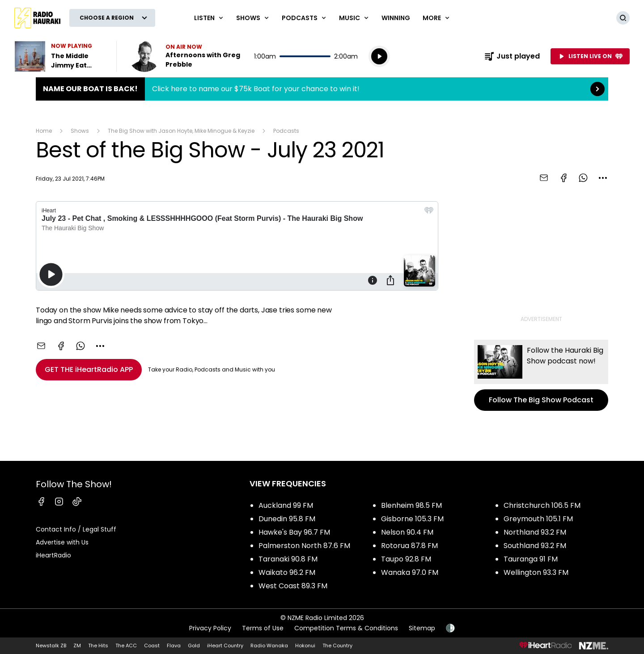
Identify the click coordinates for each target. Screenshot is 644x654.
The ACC (126, 646)
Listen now (186, 56)
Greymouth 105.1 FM (538, 519)
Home (44, 131)
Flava (174, 646)
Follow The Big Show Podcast (541, 375)
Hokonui (305, 646)
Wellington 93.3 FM (536, 572)
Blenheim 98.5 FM (411, 505)
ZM (77, 646)
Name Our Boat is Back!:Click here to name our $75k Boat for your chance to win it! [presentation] (322, 89)
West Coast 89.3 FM (293, 586)
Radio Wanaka (269, 646)
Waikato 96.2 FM (287, 572)
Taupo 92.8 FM (406, 559)
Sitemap (422, 628)
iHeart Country (225, 646)
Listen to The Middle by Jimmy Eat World (60, 56)
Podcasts (286, 131)
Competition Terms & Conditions (346, 628)
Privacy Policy (210, 628)
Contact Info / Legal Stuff (76, 529)
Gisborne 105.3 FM (412, 519)
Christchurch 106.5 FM (542, 505)
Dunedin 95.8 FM (287, 519)
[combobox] (603, 178)
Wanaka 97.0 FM (410, 572)
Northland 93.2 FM (535, 532)
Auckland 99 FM (286, 505)
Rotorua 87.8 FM (409, 546)
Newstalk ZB (51, 646)
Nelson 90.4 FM (407, 532)
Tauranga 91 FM (531, 559)
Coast (152, 646)
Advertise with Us (62, 542)
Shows (80, 131)
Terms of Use (263, 628)
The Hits (98, 646)
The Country (337, 646)
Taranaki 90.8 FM (288, 559)
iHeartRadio (53, 555)
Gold (194, 646)
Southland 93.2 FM (535, 546)
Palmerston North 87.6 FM (304, 546)
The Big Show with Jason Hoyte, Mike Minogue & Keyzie (181, 131)
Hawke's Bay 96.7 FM (294, 532)
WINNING (396, 18)
